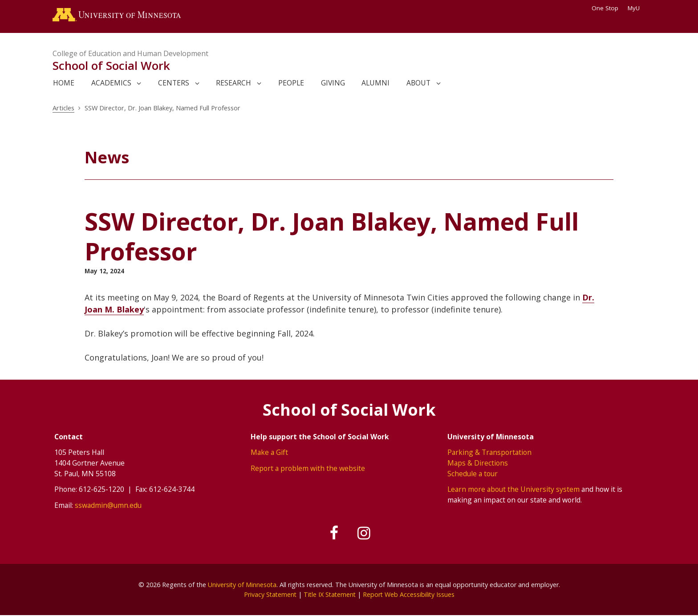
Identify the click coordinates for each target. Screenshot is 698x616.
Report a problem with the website (308, 468)
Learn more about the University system (513, 489)
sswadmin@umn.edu (108, 505)
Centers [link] (174, 83)
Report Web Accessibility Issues (410, 594)
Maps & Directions (478, 463)
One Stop (605, 8)
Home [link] (64, 83)
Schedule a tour (473, 474)
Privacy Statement (269, 594)
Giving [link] (333, 83)
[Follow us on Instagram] (364, 534)
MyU (637, 8)
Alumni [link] (375, 83)
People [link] (291, 83)
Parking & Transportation (489, 453)
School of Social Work (111, 66)
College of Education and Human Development (130, 53)
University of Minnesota (242, 585)
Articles (63, 108)
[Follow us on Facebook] (334, 534)
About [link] (418, 83)
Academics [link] (111, 83)
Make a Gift (269, 453)
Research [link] (233, 83)
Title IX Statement (330, 594)
